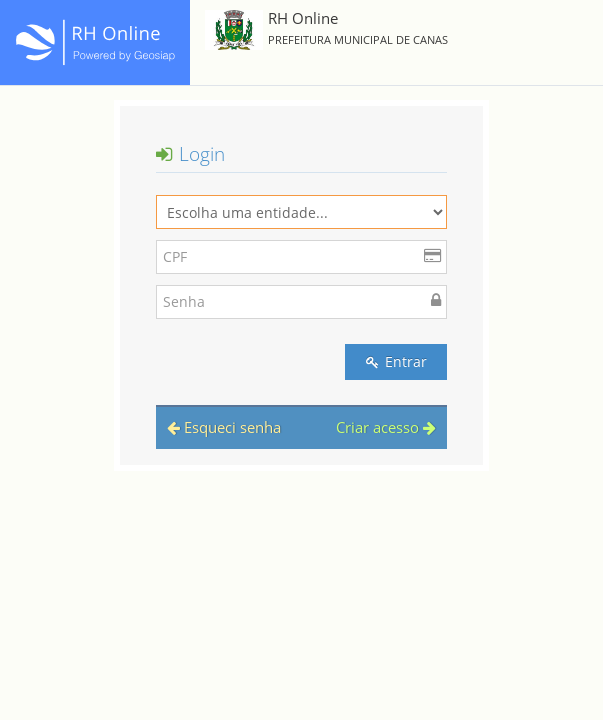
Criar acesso (386, 427)
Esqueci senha (224, 427)
